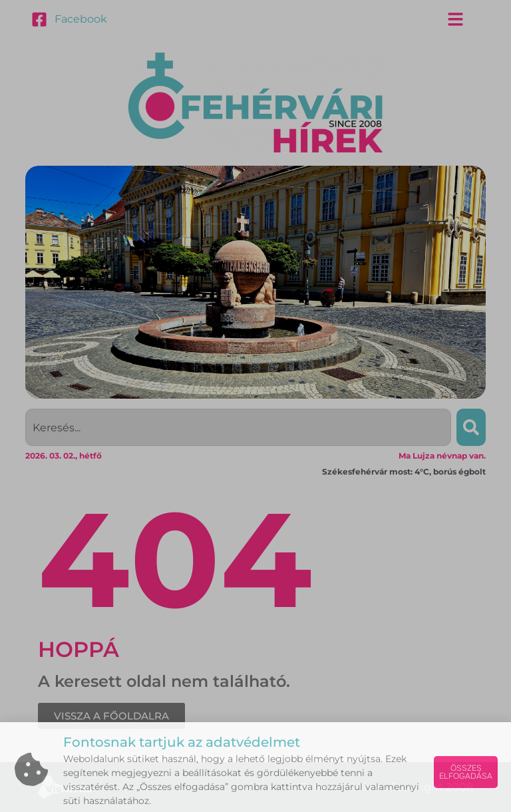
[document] (255, 406)
